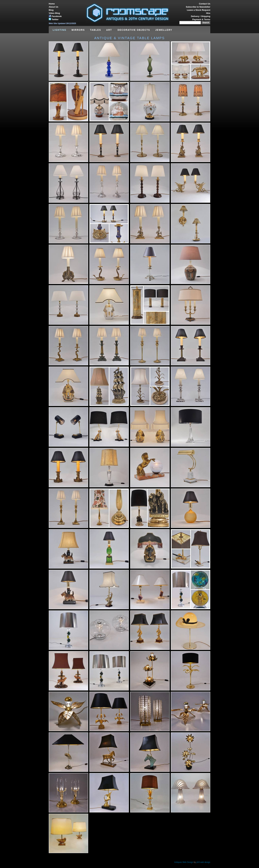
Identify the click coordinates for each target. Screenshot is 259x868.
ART (110, 30)
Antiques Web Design (184, 862)
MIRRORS (78, 30)
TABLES (96, 30)
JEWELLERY (164, 30)
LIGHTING (60, 30)
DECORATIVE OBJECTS (134, 30)
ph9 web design (203, 862)
